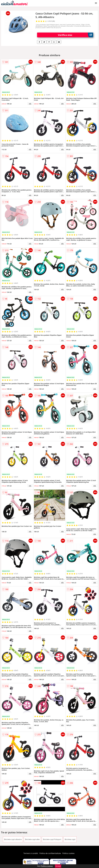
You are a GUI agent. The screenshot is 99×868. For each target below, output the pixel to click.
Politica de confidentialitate (50, 853)
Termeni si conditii (31, 853)
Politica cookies (69, 853)
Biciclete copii (70, 839)
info (30, 104)
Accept (58, 866)
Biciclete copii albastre (13, 839)
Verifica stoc (76, 35)
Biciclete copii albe (32, 839)
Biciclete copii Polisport (52, 839)
